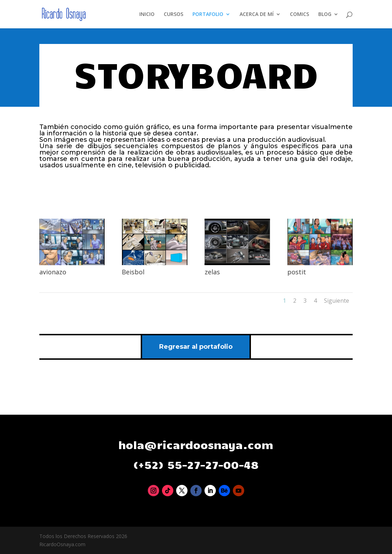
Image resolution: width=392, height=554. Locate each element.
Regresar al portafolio (196, 347)
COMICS (299, 15)
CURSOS (173, 15)
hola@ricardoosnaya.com (196, 444)
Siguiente (337, 301)
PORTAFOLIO (208, 15)
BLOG (325, 15)
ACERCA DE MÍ (257, 15)
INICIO (147, 15)
